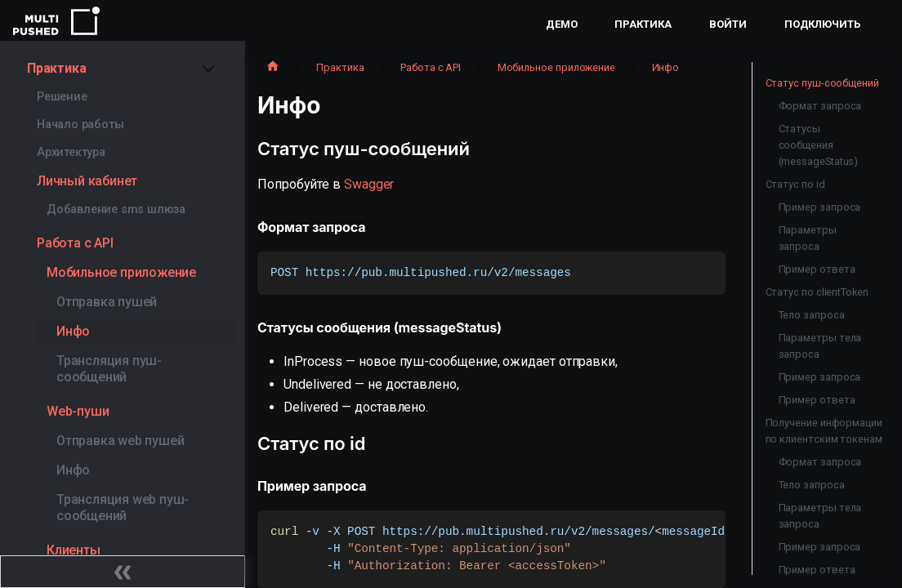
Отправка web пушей (120, 441)
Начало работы (80, 125)
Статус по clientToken (817, 292)
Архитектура (71, 152)
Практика (643, 24)
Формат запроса (820, 106)
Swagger (369, 184)
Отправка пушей (107, 302)
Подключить (822, 24)
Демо (562, 24)
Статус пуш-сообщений (822, 83)
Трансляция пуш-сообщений (109, 369)
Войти (728, 24)
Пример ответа (817, 269)
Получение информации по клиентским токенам (824, 431)
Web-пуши (78, 411)
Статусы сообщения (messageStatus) (819, 145)
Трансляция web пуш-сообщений (123, 508)
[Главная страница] (273, 68)
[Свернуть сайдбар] (123, 572)
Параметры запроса (808, 238)
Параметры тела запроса (820, 346)
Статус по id (795, 184)
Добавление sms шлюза (116, 209)
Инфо (73, 331)
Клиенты (74, 550)
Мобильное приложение (121, 272)
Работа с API (75, 243)
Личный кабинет (87, 181)
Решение (62, 97)
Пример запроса (820, 207)
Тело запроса (812, 315)
